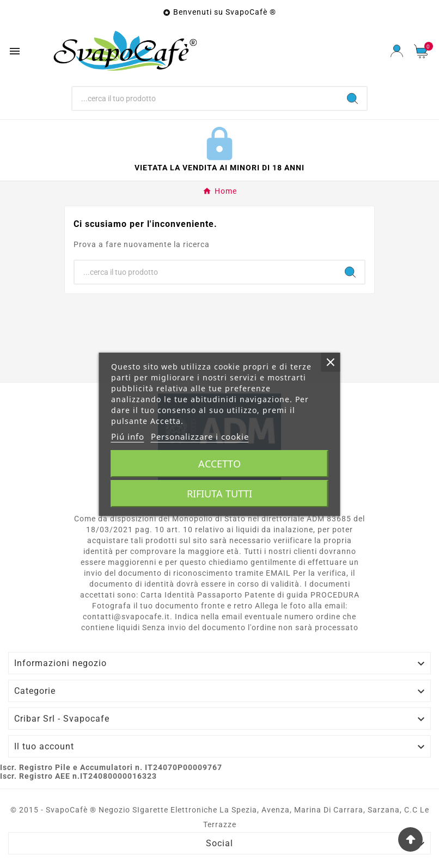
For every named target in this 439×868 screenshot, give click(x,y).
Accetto (219, 464)
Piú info (128, 436)
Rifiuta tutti (219, 494)
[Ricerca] (205, 99)
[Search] (352, 99)
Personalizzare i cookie (200, 436)
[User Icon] (397, 51)
